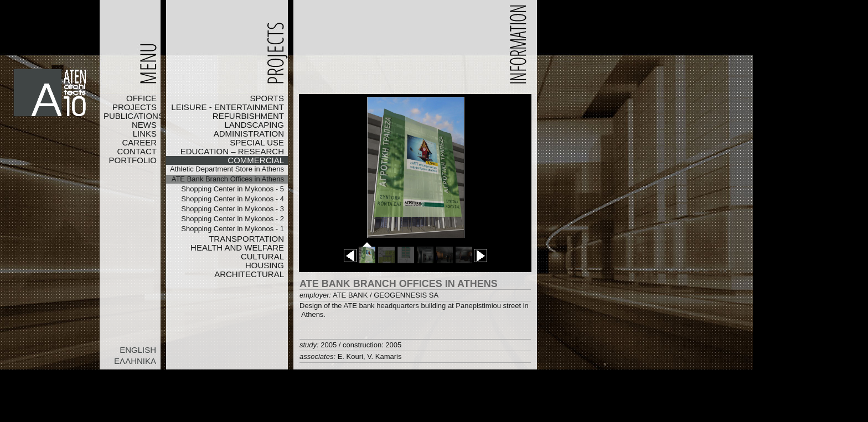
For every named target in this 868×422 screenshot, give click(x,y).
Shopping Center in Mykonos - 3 (232, 209)
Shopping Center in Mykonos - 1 (232, 229)
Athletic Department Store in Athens (227, 169)
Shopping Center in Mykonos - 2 (232, 219)
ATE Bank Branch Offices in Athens (228, 179)
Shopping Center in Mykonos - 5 (232, 189)
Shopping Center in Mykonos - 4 (232, 199)
